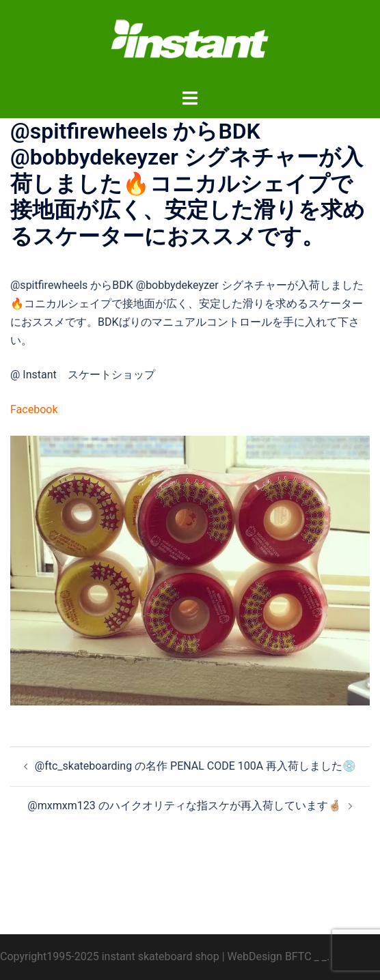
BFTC (298, 956)
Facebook (34, 409)
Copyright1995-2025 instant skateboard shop (110, 956)
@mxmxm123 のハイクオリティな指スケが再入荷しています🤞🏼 (184, 806)
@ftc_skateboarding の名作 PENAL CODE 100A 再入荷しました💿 (195, 766)
